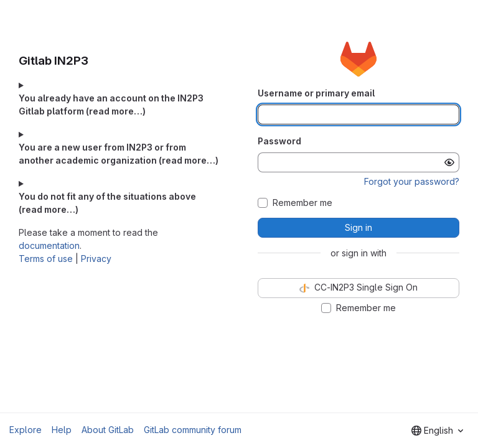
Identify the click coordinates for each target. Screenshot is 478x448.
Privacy (96, 259)
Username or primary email (316, 93)
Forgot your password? (412, 181)
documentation (49, 245)
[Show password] (449, 162)
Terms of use (46, 259)
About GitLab (108, 430)
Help (62, 430)
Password (279, 141)
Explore (26, 430)
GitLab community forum (193, 430)
